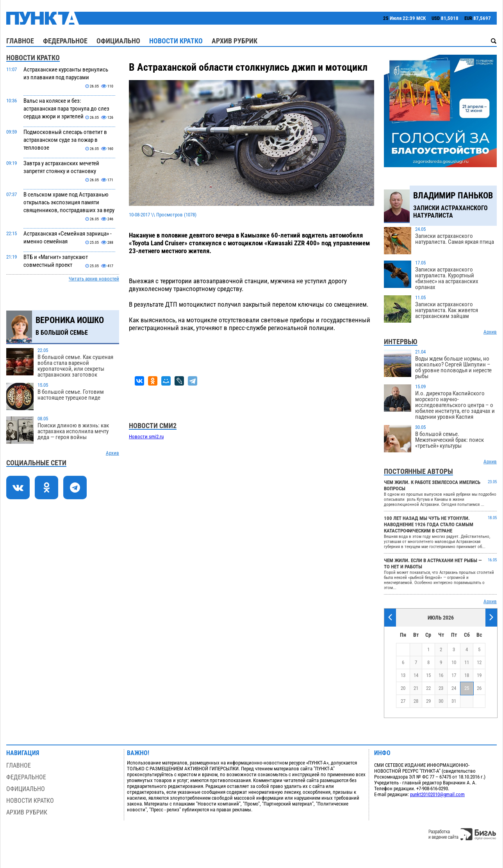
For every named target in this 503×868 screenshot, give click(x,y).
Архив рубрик (235, 41)
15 (428, 675)
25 (467, 688)
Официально (118, 41)
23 (441, 688)
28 (416, 701)
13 (403, 675)
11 (467, 662)
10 (454, 662)
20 (403, 688)
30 (441, 701)
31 (454, 701)
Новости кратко (176, 41)
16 (441, 675)
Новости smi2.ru (146, 437)
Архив (112, 453)
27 (403, 701)
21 (416, 688)
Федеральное (65, 41)
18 (467, 675)
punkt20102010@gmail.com (437, 794)
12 (479, 662)
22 (428, 688)
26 (479, 688)
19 (479, 675)
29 (428, 701)
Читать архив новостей (94, 279)
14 (416, 675)
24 (454, 688)
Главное (20, 41)
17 (454, 675)
